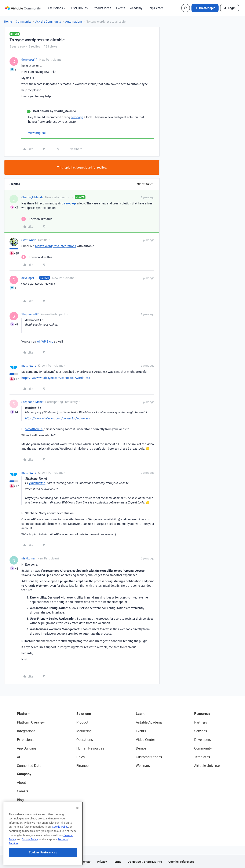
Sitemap (85, 862)
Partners (201, 722)
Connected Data (29, 766)
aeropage (77, 117)
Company (24, 774)
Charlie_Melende (32, 197)
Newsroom (25, 817)
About (21, 782)
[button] (205, 8)
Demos (141, 748)
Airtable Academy (149, 722)
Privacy (102, 862)
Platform (24, 714)
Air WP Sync (45, 341)
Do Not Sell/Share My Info (145, 862)
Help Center (155, 8)
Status (22, 808)
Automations (74, 21)
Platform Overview (31, 722)
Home (8, 21)
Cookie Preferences (181, 862)
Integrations (26, 731)
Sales (81, 757)
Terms (117, 862)
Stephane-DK (30, 314)
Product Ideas (102, 8)
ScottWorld (29, 240)
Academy (136, 8)
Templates (202, 757)
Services (201, 731)
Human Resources (90, 748)
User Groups (79, 8)
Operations (85, 740)
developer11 (30, 59)
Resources (202, 714)
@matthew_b (34, 429)
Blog (20, 800)
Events (121, 8)
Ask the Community (48, 21)
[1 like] (37, 219)
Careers (23, 791)
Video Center (145, 740)
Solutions (84, 714)
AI (19, 757)
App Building (26, 748)
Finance (82, 766)
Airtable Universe (207, 766)
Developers (202, 740)
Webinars (143, 766)
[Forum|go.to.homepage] (23, 8)
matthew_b (29, 365)
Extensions (25, 740)
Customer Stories (149, 757)
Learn (140, 714)
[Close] (77, 832)
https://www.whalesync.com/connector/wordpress (56, 378)
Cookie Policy (60, 850)
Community (24, 21)
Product (82, 722)
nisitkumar (29, 558)
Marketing (84, 731)
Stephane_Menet (32, 402)
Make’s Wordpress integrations (56, 246)
